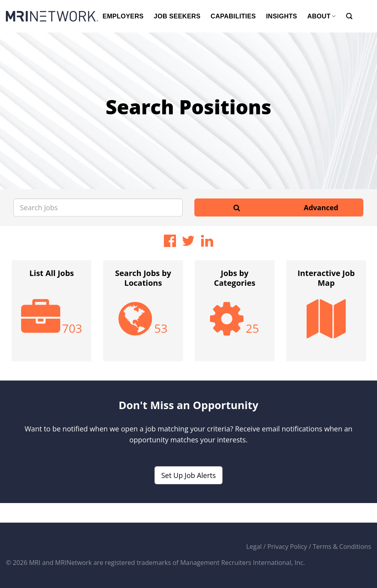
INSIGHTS (281, 16)
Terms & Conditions (342, 547)
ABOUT (322, 16)
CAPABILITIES (233, 16)
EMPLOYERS (123, 16)
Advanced (321, 207)
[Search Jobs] (98, 207)
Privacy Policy (287, 547)
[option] (52, 315)
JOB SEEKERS (177, 16)
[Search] (349, 16)
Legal (254, 547)
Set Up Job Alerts (188, 475)
